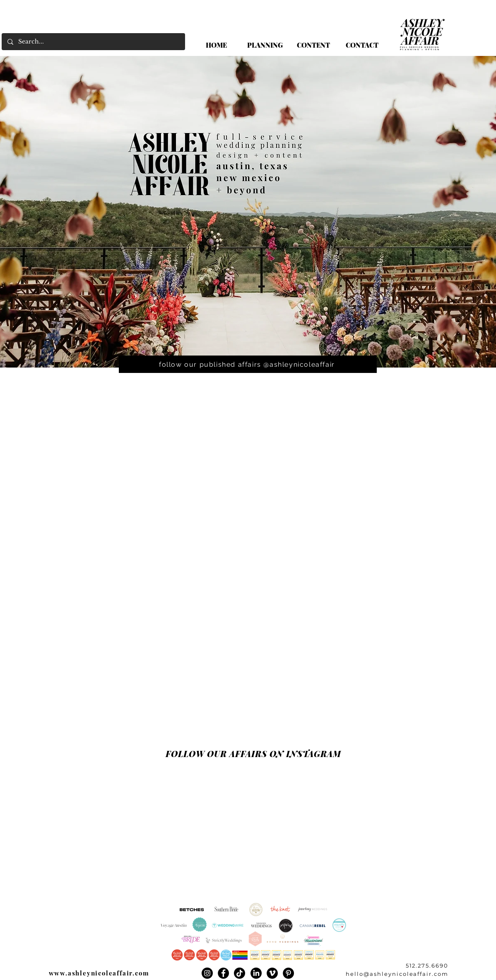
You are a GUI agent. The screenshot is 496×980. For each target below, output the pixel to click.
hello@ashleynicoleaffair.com (397, 974)
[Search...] (93, 42)
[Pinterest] (288, 973)
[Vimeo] (272, 973)
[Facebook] (223, 973)
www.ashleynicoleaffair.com (99, 973)
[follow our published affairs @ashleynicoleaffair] (248, 364)
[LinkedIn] (256, 973)
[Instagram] (207, 973)
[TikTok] (240, 973)
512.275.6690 (427, 965)
